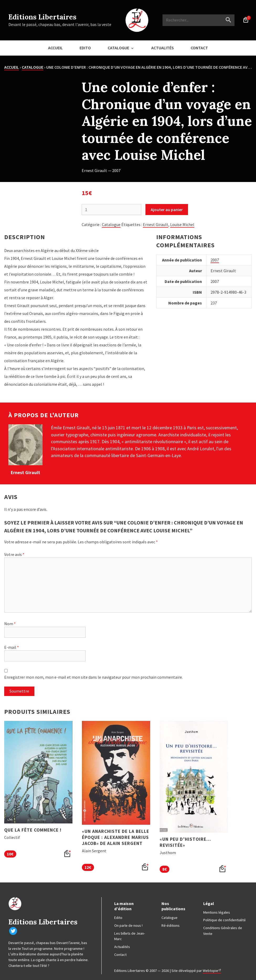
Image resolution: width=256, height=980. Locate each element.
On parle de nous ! (128, 925)
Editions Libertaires (42, 17)
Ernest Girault (156, 224)
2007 (215, 260)
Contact (199, 48)
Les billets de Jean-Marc (130, 936)
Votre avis (14, 554)
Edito (85, 48)
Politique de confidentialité (224, 920)
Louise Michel (182, 224)
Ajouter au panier (167, 210)
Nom (10, 624)
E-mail (12, 647)
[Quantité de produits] (111, 210)
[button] (67, 854)
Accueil (55, 48)
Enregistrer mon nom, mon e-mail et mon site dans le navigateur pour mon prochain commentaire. (93, 677)
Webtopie (210, 971)
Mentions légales (217, 912)
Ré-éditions (171, 925)
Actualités (163, 48)
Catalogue (118, 48)
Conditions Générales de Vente (223, 931)
